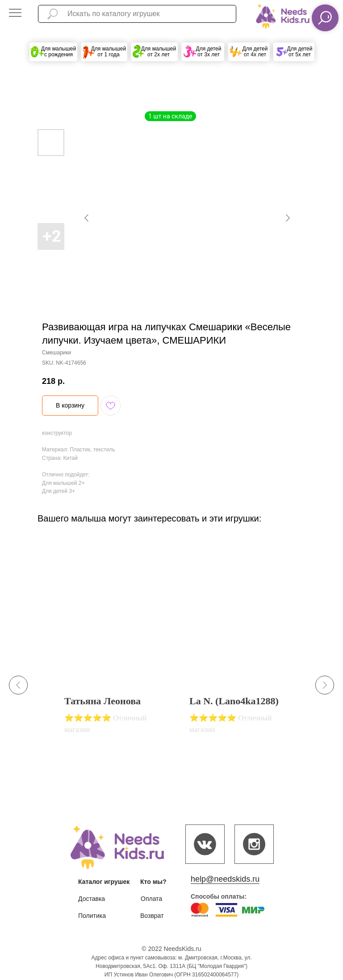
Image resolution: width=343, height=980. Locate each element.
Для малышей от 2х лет (159, 52)
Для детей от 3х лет (209, 52)
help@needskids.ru (225, 879)
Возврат (152, 916)
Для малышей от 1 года (109, 52)
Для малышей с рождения (59, 52)
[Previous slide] (18, 685)
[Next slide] (325, 685)
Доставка (92, 899)
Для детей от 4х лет (255, 52)
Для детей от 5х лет (300, 52)
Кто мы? (153, 882)
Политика (92, 916)
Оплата (151, 899)
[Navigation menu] (15, 13)
